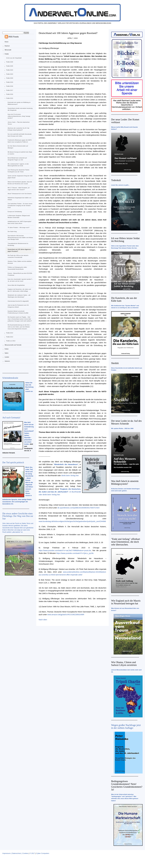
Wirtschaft (8, 50)
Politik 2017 (10, 90)
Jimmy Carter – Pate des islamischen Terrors (19, 123)
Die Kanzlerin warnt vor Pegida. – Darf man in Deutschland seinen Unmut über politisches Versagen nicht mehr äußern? (20, 319)
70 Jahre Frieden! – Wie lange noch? (18, 227)
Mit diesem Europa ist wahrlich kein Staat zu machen (20, 153)
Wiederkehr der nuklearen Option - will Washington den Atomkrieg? (19, 296)
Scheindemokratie (10, 378)
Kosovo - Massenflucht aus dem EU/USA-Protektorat (20, 274)
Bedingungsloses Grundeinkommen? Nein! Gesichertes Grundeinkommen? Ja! (127, 785)
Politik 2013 (10, 337)
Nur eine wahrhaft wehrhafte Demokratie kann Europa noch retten (20, 135)
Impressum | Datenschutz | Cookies (15, 853)
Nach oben (43, 620)
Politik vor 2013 (11, 341)
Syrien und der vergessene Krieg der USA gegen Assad (20, 177)
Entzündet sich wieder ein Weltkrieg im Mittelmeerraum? (19, 103)
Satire (7, 353)
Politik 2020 (10, 78)
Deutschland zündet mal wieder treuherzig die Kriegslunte (20, 109)
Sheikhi (115, 363)
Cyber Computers (43, 853)
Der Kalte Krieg (12, 231)
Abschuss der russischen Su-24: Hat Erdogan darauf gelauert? (18, 129)
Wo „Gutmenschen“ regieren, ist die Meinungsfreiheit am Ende (18, 165)
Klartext (7, 46)
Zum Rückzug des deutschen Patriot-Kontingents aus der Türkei (19, 171)
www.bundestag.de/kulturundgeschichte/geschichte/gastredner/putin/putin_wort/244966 (72, 521)
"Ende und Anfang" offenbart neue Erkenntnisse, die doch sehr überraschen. (126, 542)
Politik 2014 (10, 333)
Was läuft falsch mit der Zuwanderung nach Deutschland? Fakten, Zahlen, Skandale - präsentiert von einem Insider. (29, 433)
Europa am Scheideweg (15, 212)
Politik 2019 (10, 82)
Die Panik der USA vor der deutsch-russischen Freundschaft (18, 256)
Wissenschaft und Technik (13, 345)
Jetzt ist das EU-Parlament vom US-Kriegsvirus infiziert (18, 306)
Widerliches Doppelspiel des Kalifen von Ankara (19, 199)
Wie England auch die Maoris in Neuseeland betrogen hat (126, 602)
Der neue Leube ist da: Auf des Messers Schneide (126, 422)
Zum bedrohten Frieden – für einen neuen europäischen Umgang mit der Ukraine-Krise (20, 206)
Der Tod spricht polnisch (13, 462)
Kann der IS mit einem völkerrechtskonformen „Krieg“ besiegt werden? (19, 116)
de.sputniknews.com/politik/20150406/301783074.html (78, 508)
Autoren (7, 361)
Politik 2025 (10, 66)
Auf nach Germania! (11, 418)
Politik (7, 54)
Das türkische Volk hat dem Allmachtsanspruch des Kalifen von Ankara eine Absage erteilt (20, 238)
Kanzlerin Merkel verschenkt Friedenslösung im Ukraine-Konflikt (18, 312)
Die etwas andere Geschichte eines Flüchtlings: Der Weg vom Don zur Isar (18, 516)
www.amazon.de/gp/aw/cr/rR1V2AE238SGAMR (66, 615)
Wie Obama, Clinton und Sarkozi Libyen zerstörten (124, 664)
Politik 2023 (10, 74)
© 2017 (32, 853)
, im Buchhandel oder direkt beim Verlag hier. (60, 492)
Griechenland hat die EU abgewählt (18, 301)
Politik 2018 (10, 86)
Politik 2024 (10, 70)
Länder (7, 357)
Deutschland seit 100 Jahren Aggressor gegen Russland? (19, 250)
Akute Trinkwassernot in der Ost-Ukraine (20, 194)
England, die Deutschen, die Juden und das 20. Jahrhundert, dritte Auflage (19, 290)
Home (7, 42)
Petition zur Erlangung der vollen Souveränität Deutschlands (17, 268)
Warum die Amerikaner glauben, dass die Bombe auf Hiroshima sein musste (20, 183)
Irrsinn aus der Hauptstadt (14, 58)
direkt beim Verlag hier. (70, 476)
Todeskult (116, 180)
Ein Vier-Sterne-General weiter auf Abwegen (18, 147)
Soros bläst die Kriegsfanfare (16, 285)
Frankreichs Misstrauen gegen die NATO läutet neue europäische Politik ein (20, 141)
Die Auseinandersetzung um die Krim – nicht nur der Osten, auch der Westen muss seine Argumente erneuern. (19, 327)
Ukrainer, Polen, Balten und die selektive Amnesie (20, 262)
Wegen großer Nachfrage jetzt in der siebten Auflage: (126, 726)
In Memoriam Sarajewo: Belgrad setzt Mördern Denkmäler (19, 217)
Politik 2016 (10, 94)
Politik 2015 (10, 98)
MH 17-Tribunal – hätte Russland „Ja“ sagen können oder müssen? (19, 189)
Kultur (7, 349)
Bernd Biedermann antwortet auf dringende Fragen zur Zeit (17, 159)
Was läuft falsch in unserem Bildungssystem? (125, 482)
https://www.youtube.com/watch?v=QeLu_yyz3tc (75, 553)
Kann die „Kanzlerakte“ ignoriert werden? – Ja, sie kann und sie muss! (20, 280)
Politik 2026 (10, 62)
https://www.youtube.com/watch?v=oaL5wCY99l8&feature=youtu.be (65, 550)
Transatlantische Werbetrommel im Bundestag (18, 244)
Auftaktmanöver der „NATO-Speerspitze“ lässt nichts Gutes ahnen (20, 222)
